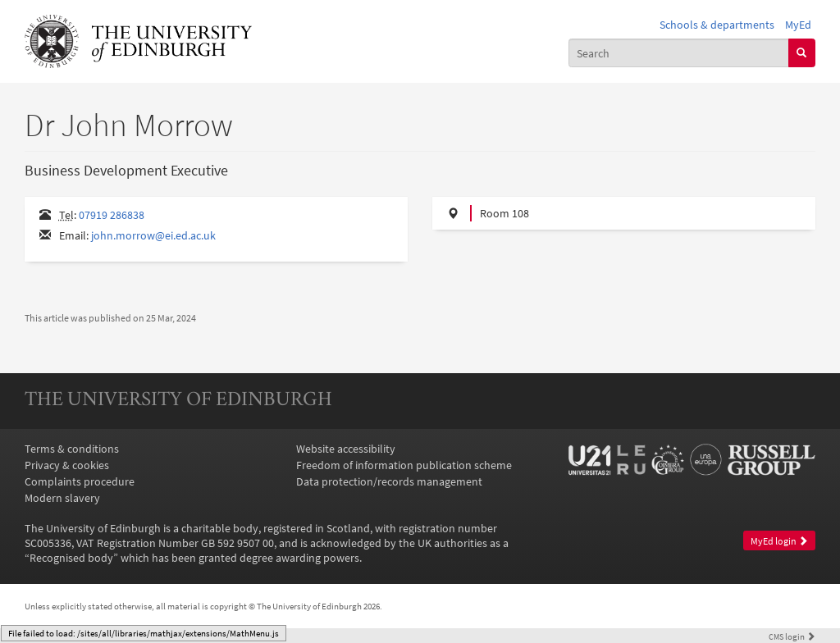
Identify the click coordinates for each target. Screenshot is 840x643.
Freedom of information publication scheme (404, 465)
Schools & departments (717, 25)
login (792, 636)
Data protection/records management (389, 481)
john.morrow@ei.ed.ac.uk (153, 235)
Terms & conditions (72, 449)
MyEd (798, 25)
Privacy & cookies (67, 465)
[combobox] (679, 52)
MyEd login (779, 541)
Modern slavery (62, 498)
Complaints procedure (80, 481)
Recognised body (71, 558)
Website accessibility (346, 449)
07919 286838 (112, 215)
